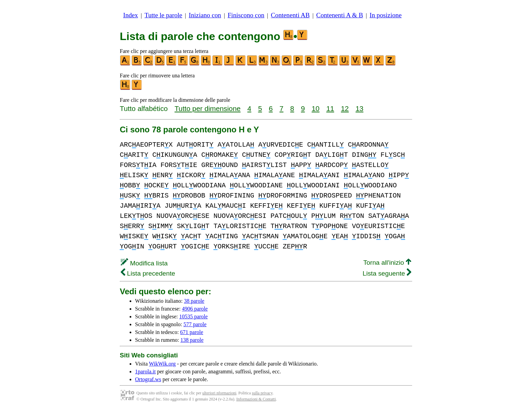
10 (316, 108)
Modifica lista (144, 263)
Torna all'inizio (387, 263)
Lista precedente (148, 273)
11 (330, 108)
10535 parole (193, 316)
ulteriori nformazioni (219, 393)
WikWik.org (162, 364)
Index (131, 15)
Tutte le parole (163, 15)
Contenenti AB (290, 15)
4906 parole (195, 309)
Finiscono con (246, 15)
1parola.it (145, 371)
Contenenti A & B (340, 15)
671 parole (192, 332)
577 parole (195, 324)
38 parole (194, 301)
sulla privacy (262, 393)
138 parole (192, 340)
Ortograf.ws (148, 379)
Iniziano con (205, 15)
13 (359, 108)
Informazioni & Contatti (256, 399)
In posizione (385, 15)
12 (345, 108)
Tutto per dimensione (207, 108)
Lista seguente (387, 273)
